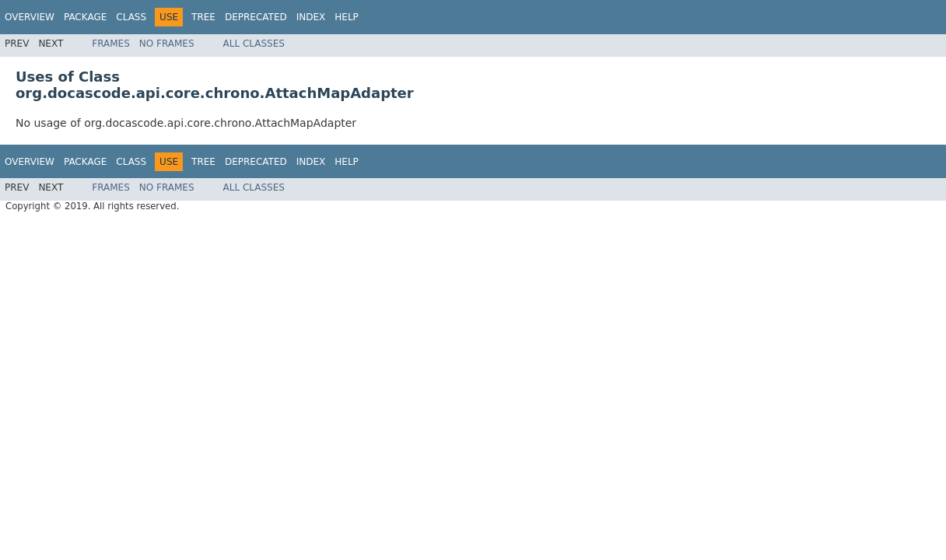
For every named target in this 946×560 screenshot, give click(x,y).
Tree (203, 17)
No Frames (167, 44)
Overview (30, 17)
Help (347, 17)
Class (131, 17)
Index (311, 17)
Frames (111, 44)
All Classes (254, 44)
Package (85, 17)
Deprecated (256, 17)
